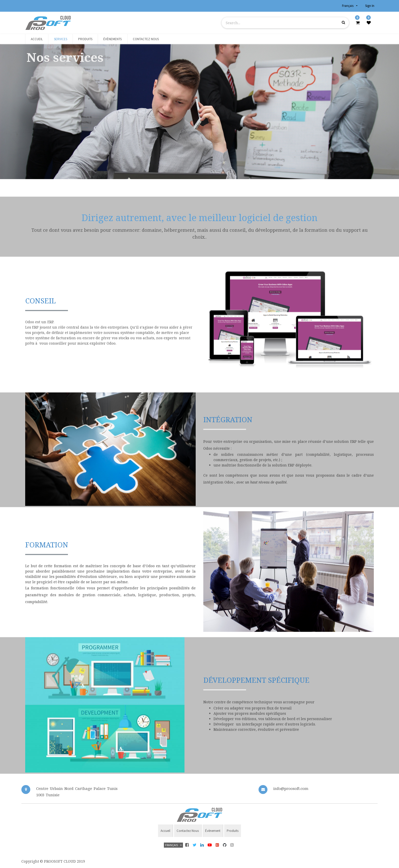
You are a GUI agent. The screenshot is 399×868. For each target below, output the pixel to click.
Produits (233, 831)
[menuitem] (37, 39)
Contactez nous (188, 831)
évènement (213, 831)
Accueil (165, 831)
